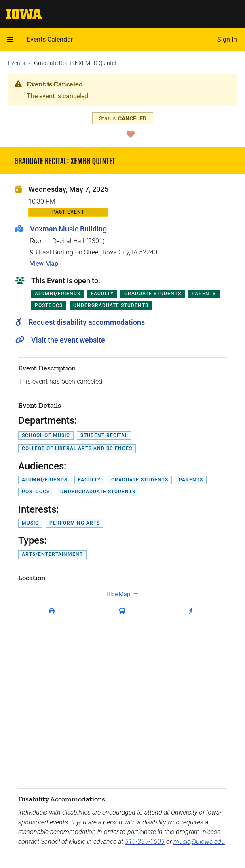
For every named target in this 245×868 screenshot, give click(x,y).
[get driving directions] (53, 611)
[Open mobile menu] (10, 40)
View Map (44, 264)
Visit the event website (68, 340)
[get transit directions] (124, 611)
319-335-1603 (145, 842)
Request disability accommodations (87, 322)
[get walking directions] (193, 611)
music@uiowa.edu (199, 842)
